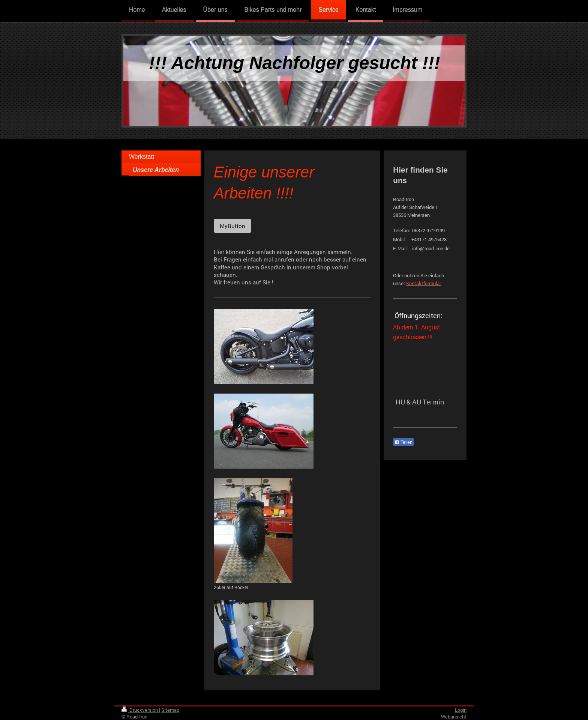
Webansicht (454, 717)
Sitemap (170, 710)
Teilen (403, 442)
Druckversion (140, 710)
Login (461, 710)
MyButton (232, 226)
